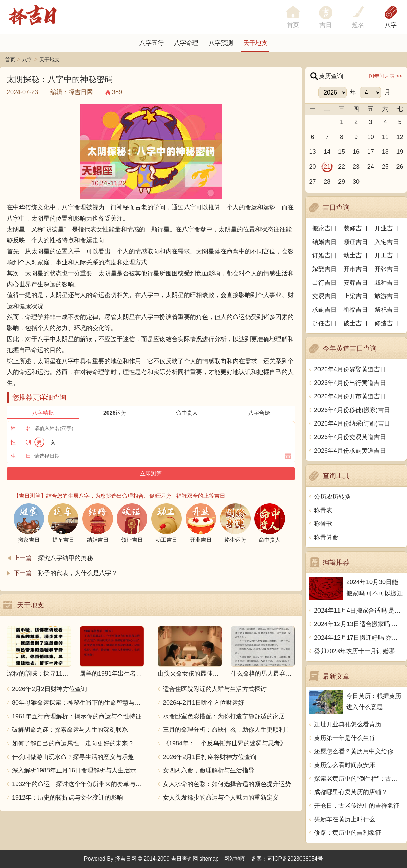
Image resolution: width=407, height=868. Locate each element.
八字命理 (186, 43)
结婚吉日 (325, 242)
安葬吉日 (356, 283)
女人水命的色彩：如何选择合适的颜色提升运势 (227, 784)
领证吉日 (356, 242)
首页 (10, 59)
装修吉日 (356, 228)
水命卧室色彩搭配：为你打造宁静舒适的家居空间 (229, 716)
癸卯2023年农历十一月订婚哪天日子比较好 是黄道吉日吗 (359, 651)
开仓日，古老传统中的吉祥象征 (357, 806)
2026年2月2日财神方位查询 (50, 689)
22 (342, 167)
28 (327, 182)
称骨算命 (326, 537)
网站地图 (235, 859)
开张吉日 (387, 269)
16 (356, 152)
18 (385, 152)
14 (327, 152)
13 (312, 152)
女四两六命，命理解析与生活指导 (209, 770)
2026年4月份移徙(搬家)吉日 (352, 410)
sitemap (209, 859)
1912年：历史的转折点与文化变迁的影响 (67, 798)
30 (356, 182)
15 (342, 152)
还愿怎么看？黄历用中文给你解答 (359, 751)
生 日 (21, 456)
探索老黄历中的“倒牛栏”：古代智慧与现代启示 (359, 779)
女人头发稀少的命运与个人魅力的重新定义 (221, 798)
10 (371, 137)
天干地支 (255, 43)
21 (327, 167)
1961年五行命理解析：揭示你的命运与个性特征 (77, 716)
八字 (391, 25)
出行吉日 (325, 283)
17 (371, 152)
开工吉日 (387, 255)
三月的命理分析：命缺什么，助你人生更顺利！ (227, 730)
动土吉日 (356, 255)
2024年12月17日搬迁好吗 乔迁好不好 (359, 638)
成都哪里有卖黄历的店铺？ (351, 792)
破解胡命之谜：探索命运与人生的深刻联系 (70, 730)
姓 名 (21, 428)
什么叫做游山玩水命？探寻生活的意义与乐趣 (73, 757)
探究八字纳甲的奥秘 (65, 558)
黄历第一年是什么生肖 (345, 738)
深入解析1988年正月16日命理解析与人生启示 (74, 770)
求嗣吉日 (325, 310)
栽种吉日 (387, 283)
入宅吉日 (387, 242)
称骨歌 (323, 524)
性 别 (21, 442)
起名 (358, 25)
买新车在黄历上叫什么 (345, 819)
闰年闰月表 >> (385, 76)
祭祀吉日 (387, 310)
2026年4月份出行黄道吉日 (350, 383)
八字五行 (152, 43)
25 (385, 167)
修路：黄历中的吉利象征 (348, 833)
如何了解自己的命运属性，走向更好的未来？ (73, 743)
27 (312, 182)
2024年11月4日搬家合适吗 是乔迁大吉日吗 (359, 611)
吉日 (326, 25)
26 (400, 167)
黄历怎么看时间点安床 (345, 765)
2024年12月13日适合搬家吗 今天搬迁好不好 (359, 624)
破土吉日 (356, 323)
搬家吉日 (325, 228)
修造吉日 (387, 323)
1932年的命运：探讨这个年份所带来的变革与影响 (78, 784)
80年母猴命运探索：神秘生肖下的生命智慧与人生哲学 (78, 703)
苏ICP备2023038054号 (295, 859)
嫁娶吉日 (325, 269)
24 (371, 167)
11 (385, 137)
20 (312, 167)
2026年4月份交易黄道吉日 (350, 437)
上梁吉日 (356, 296)
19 (400, 152)
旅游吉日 (387, 296)
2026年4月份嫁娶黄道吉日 (350, 369)
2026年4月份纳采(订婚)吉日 (352, 423)
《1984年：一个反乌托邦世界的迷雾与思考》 (225, 743)
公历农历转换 (332, 497)
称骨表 (323, 510)
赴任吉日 (325, 323)
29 (342, 182)
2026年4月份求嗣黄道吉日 (350, 451)
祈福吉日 (356, 310)
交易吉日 (325, 296)
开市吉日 (356, 269)
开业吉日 (387, 228)
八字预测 (221, 43)
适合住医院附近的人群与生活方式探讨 (215, 689)
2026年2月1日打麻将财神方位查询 (210, 757)
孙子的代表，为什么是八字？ (78, 573)
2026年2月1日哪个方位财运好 (203, 703)
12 (400, 137)
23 (356, 167)
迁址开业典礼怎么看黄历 (348, 724)
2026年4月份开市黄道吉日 (350, 396)
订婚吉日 (325, 255)
